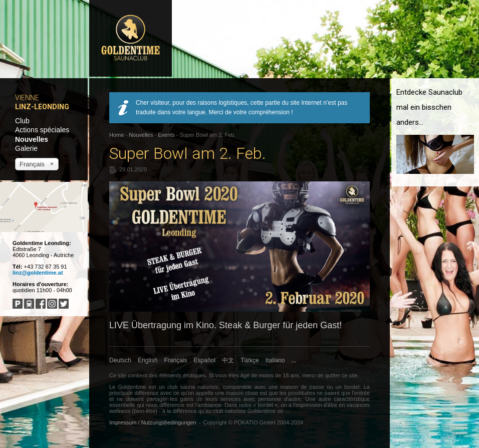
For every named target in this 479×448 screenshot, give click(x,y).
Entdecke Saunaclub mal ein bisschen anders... (429, 107)
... (294, 360)
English (148, 360)
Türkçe (250, 360)
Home (116, 135)
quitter (332, 375)
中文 (228, 360)
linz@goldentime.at (38, 273)
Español (205, 360)
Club (22, 121)
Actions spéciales (42, 130)
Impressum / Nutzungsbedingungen (153, 422)
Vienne (27, 98)
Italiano (275, 360)
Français (176, 360)
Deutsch (120, 360)
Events (166, 135)
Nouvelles (32, 139)
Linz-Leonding (42, 107)
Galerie (26, 148)
